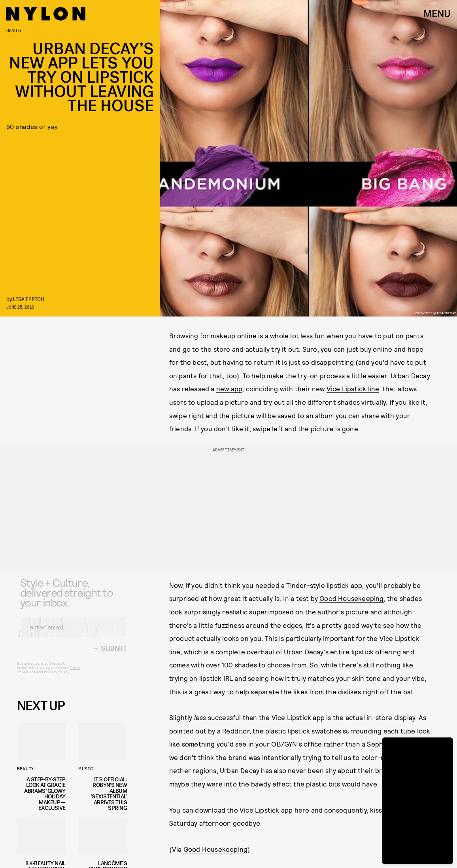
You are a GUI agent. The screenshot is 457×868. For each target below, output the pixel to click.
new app (229, 389)
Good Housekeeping (351, 598)
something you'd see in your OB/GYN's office (252, 744)
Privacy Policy (56, 678)
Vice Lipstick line (353, 389)
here (302, 810)
